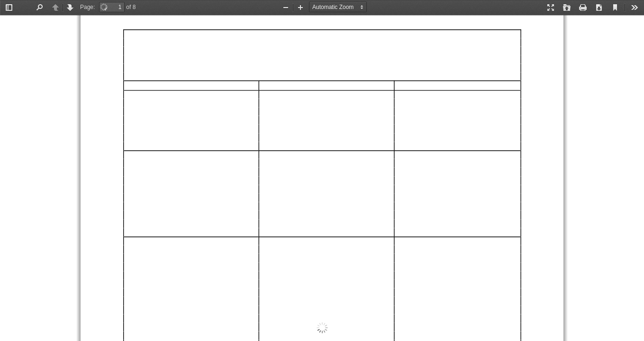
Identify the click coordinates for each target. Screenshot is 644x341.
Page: (87, 7)
